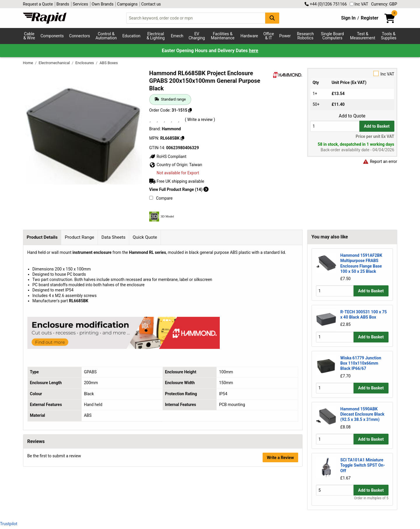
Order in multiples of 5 (371, 498)
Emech (177, 36)
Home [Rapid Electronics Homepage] (29, 63)
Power (285, 36)
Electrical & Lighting (156, 36)
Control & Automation (106, 36)
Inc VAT (359, 4)
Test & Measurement (363, 36)
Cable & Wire (29, 36)
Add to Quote (352, 116)
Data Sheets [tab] (114, 237)
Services (80, 4)
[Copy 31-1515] (190, 110)
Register (370, 18)
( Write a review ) (200, 119)
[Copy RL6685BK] (182, 138)
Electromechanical (55, 63)
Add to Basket (377, 126)
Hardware (249, 36)
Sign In (348, 18)
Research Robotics (305, 36)
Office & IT (268, 36)
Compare (161, 198)
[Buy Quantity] (335, 126)
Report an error (380, 161)
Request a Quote (38, 4)
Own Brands (102, 4)
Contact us (151, 4)
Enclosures (85, 63)
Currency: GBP (384, 4)
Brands (63, 4)
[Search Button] (272, 18)
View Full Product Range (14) (179, 189)
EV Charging (197, 36)
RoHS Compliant (168, 157)
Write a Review (280, 458)
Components (52, 36)
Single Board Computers (332, 36)
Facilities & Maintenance (223, 36)
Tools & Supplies (389, 36)
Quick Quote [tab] (145, 237)
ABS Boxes (109, 63)
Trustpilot (9, 524)
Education (131, 36)
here (254, 51)
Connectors (80, 36)
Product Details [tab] (42, 237)
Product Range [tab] (79, 237)
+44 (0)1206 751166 (326, 4)
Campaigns (128, 4)
